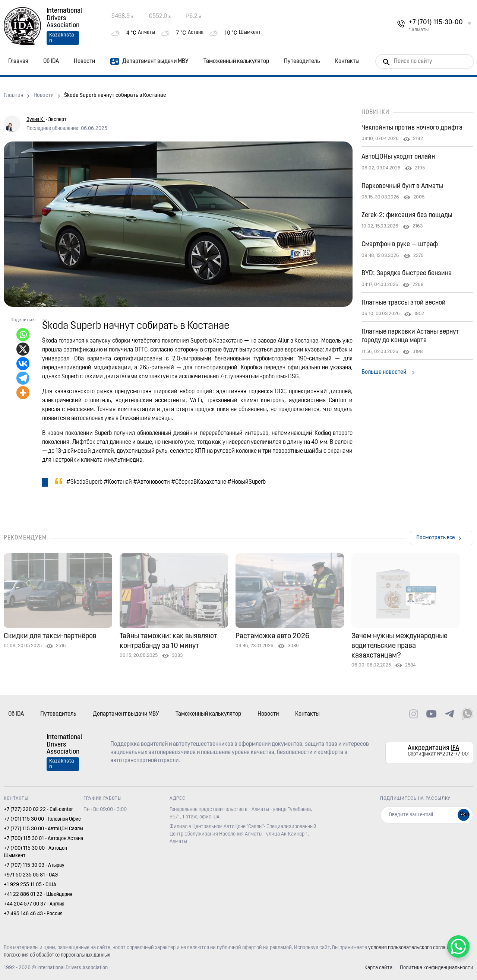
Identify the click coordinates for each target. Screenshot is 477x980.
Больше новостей (384, 372)
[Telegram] (23, 378)
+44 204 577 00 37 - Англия (34, 904)
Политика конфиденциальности (437, 968)
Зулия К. (36, 120)
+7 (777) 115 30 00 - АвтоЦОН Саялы (43, 829)
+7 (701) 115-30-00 (436, 23)
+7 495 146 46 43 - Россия (33, 914)
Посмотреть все (436, 538)
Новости (84, 61)
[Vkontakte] (23, 364)
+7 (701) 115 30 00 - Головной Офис (42, 819)
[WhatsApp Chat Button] (458, 946)
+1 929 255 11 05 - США (30, 885)
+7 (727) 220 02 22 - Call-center (38, 810)
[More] (23, 393)
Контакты (347, 61)
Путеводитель (302, 61)
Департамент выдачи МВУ (149, 61)
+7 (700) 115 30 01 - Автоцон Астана (43, 839)
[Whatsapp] (23, 335)
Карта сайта (378, 968)
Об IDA (51, 61)
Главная (18, 61)
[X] (23, 349)
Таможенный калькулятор (236, 61)
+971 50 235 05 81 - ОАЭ (31, 875)
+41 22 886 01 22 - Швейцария (38, 895)
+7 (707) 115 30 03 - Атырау (34, 866)
